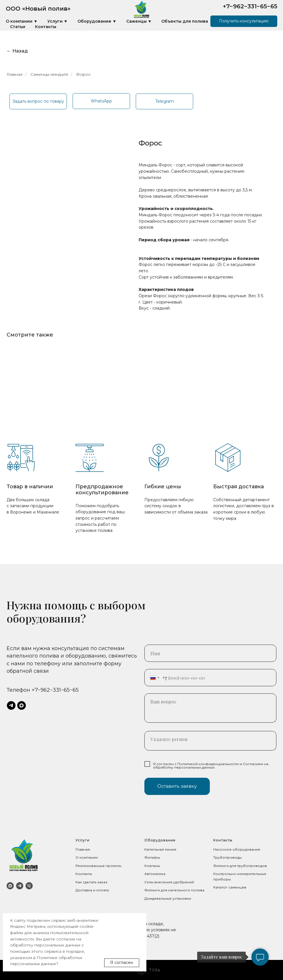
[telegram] (11, 705)
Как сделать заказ (91, 882)
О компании (87, 857)
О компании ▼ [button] (22, 21)
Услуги (83, 840)
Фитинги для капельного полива (174, 890)
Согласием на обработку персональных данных (211, 766)
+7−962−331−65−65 (250, 6)
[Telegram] (20, 886)
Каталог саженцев (230, 887)
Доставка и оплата (92, 890)
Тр (216, 857)
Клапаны (152, 866)
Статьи (18, 27)
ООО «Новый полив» (38, 9)
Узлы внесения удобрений (169, 882)
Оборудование (160, 840)
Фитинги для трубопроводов (240, 866)
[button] (244, 21)
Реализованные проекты (98, 866)
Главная (14, 74)
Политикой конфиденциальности (208, 764)
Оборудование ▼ (97, 21)
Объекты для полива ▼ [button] (187, 21)
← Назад (17, 51)
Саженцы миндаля (49, 74)
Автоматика (155, 874)
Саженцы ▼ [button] (139, 21)
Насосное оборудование (237, 849)
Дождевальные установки (168, 898)
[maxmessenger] (22, 705)
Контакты (46, 27)
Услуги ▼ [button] (58, 21)
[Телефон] (29, 886)
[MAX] (10, 886)
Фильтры (152, 857)
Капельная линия (160, 849)
